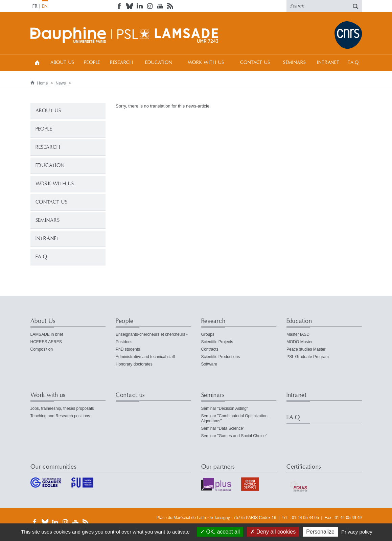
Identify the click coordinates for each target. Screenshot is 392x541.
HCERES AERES (46, 342)
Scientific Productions (221, 357)
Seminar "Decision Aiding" (225, 408)
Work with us (206, 63)
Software (209, 364)
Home (37, 62)
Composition (42, 349)
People (92, 63)
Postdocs (124, 342)
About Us (62, 63)
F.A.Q (353, 63)
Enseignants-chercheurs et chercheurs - (152, 334)
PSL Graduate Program (308, 357)
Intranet (328, 63)
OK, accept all (220, 532)
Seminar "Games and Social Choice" (234, 436)
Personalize (320, 532)
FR (35, 6)
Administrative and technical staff (145, 357)
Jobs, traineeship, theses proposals (62, 408)
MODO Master (299, 342)
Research (122, 63)
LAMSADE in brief (47, 334)
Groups (208, 334)
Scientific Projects (217, 342)
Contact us (255, 63)
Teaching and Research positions (60, 416)
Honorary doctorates (134, 364)
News (61, 83)
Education (159, 63)
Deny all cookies (273, 532)
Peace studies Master (306, 349)
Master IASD (298, 334)
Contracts (210, 349)
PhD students (128, 349)
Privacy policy (357, 532)
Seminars (295, 63)
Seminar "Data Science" (223, 428)
